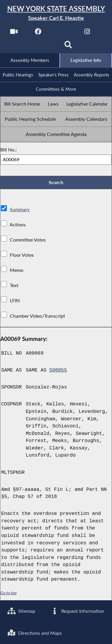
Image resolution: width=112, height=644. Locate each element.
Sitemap (21, 611)
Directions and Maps (35, 633)
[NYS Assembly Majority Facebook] (38, 33)
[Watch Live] (14, 33)
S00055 (58, 370)
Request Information (77, 611)
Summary (20, 209)
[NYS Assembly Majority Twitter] (63, 33)
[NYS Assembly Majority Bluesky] (44, 47)
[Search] (68, 47)
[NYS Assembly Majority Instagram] (87, 33)
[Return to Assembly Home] (56, 13)
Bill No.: (9, 149)
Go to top (8, 593)
